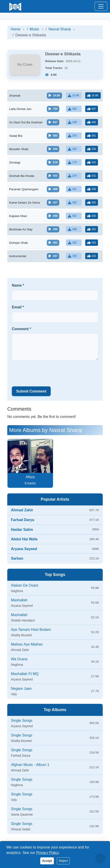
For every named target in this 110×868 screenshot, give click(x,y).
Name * (18, 285)
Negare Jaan (21, 689)
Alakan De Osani (25, 585)
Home (16, 29)
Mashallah (19, 600)
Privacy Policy (47, 853)
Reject (63, 861)
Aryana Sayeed (24, 549)
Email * (18, 307)
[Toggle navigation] (101, 6)
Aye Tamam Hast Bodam (31, 630)
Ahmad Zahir (22, 510)
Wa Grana (19, 659)
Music (35, 29)
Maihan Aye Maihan (27, 644)
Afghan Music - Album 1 (30, 765)
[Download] (74, 95)
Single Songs (22, 720)
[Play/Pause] (54, 96)
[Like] (93, 95)
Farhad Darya (22, 520)
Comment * (21, 329)
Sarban (17, 558)
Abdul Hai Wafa (24, 539)
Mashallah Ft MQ (25, 674)
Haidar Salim (22, 530)
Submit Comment (31, 391)
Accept (47, 861)
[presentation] (46, 373)
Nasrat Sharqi (60, 29)
